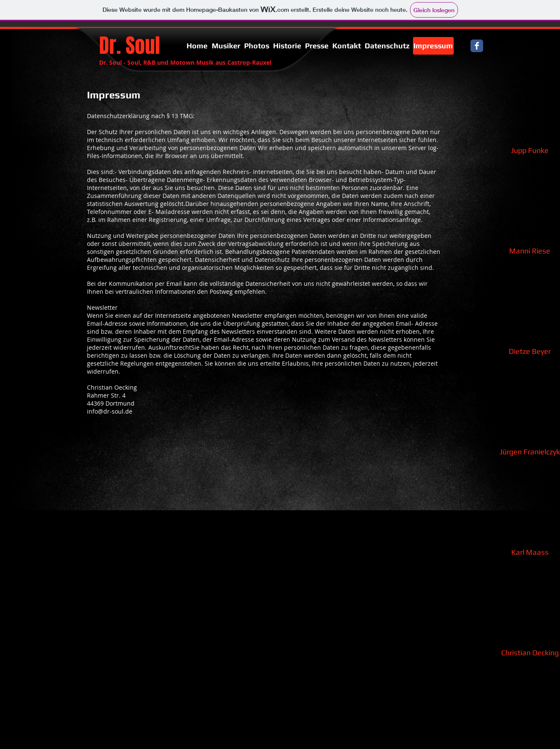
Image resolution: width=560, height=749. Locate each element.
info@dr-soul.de (110, 411)
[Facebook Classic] (477, 46)
